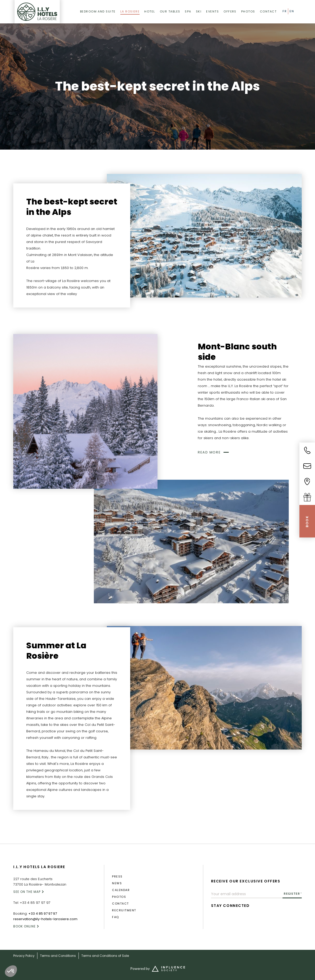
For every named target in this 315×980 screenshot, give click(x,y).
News (117, 883)
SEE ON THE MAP (27, 892)
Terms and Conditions (58, 956)
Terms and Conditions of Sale (105, 956)
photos (119, 897)
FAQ (115, 917)
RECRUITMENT (124, 910)
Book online (24, 926)
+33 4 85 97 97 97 (35, 903)
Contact (120, 904)
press (117, 877)
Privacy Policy (24, 956)
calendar (121, 890)
